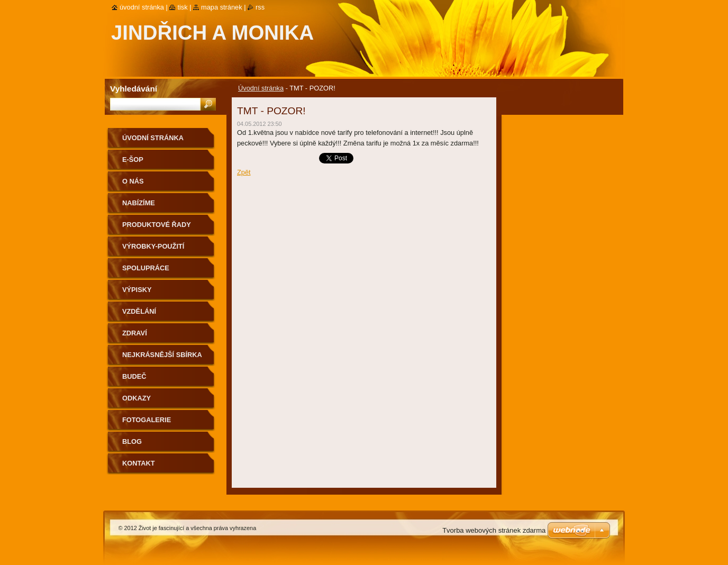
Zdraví (135, 333)
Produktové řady (157, 225)
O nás (133, 181)
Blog (132, 441)
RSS (260, 7)
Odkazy (136, 398)
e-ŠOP (133, 160)
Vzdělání (139, 311)
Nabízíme (139, 203)
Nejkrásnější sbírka (162, 355)
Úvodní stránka (261, 88)
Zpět (244, 172)
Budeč (134, 376)
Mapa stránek (222, 7)
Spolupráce (146, 268)
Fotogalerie (147, 420)
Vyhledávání (134, 89)
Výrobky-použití (153, 246)
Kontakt (139, 463)
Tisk (182, 7)
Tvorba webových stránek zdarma (494, 530)
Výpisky (137, 290)
